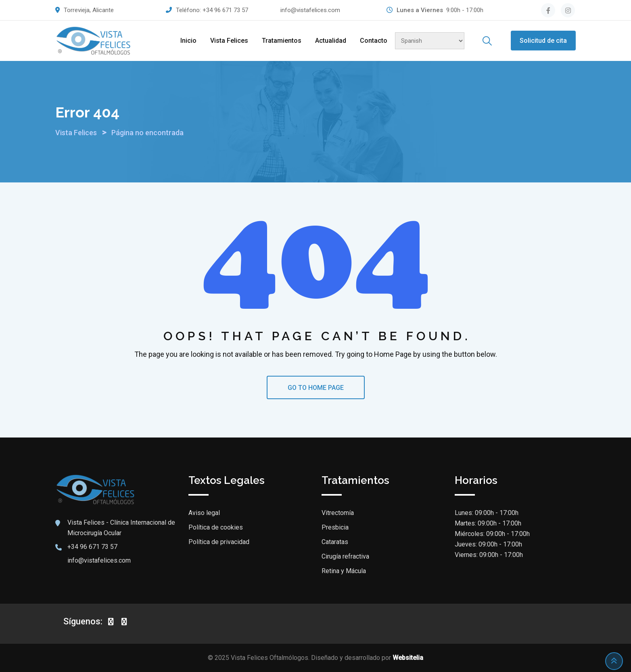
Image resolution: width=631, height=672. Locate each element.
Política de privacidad (219, 542)
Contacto (374, 41)
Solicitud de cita (543, 41)
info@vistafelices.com (310, 10)
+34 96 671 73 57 (225, 10)
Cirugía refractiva (345, 556)
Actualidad (331, 41)
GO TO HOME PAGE (316, 388)
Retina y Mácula (344, 571)
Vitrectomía (338, 513)
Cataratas (335, 542)
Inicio (188, 41)
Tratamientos (282, 41)
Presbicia (335, 527)
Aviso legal (204, 513)
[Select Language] (430, 41)
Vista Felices (229, 41)
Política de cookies (216, 527)
